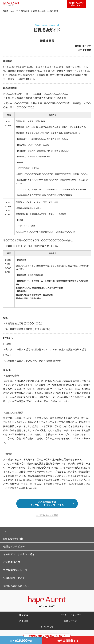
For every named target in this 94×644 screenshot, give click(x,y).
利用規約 (23, 621)
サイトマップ (47, 627)
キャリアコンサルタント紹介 (19, 554)
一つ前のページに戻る (47, 515)
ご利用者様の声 (12, 562)
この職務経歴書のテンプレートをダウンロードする (47, 503)
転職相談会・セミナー (15, 578)
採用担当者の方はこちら (16, 586)
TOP (6, 531)
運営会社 (23, 615)
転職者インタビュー (14, 546)
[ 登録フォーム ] (76, 4)
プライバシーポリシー (70, 615)
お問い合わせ (70, 621)
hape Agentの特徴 (13, 539)
